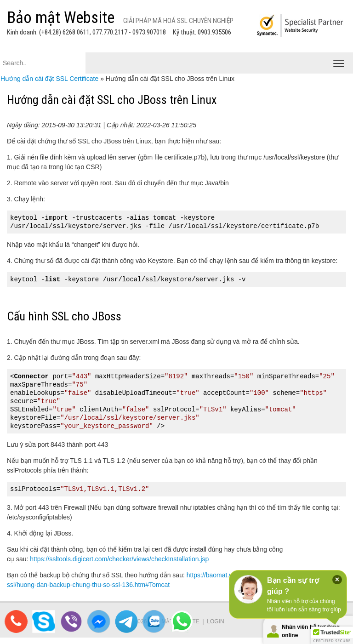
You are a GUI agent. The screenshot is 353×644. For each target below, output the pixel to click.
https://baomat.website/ (220, 575)
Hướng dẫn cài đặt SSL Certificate (49, 79)
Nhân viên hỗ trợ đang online (311, 631)
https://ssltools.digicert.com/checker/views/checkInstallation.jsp (119, 559)
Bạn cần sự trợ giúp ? (293, 586)
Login (215, 621)
